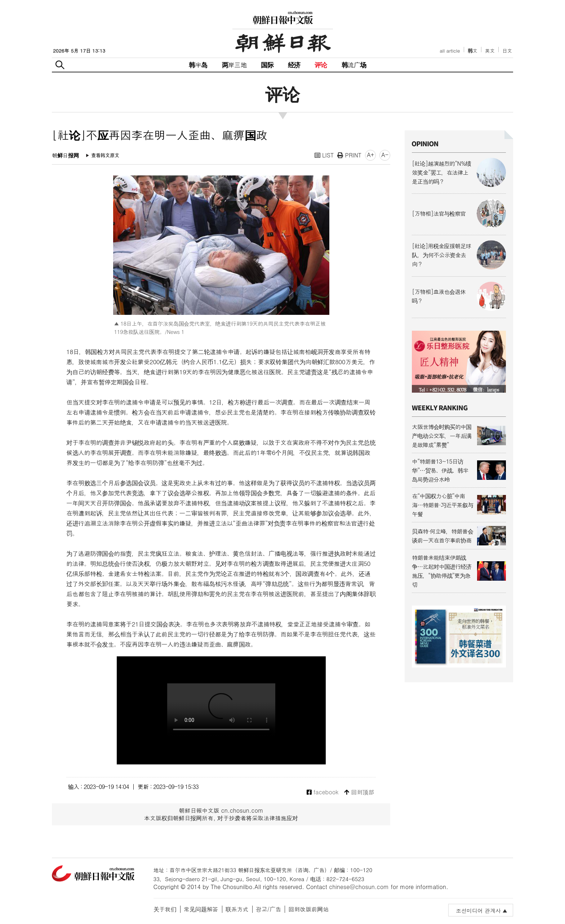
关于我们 (165, 909)
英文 (490, 51)
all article (450, 51)
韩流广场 (354, 65)
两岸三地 (234, 65)
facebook (323, 792)
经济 (294, 65)
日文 (507, 51)
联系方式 (237, 909)
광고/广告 (269, 909)
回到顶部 (359, 792)
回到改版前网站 (308, 909)
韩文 (473, 51)
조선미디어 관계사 (478, 910)
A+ (370, 155)
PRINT (349, 155)
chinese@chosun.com (359, 887)
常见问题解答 (201, 909)
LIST (324, 155)
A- (385, 155)
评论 (321, 65)
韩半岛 (198, 65)
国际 (267, 65)
